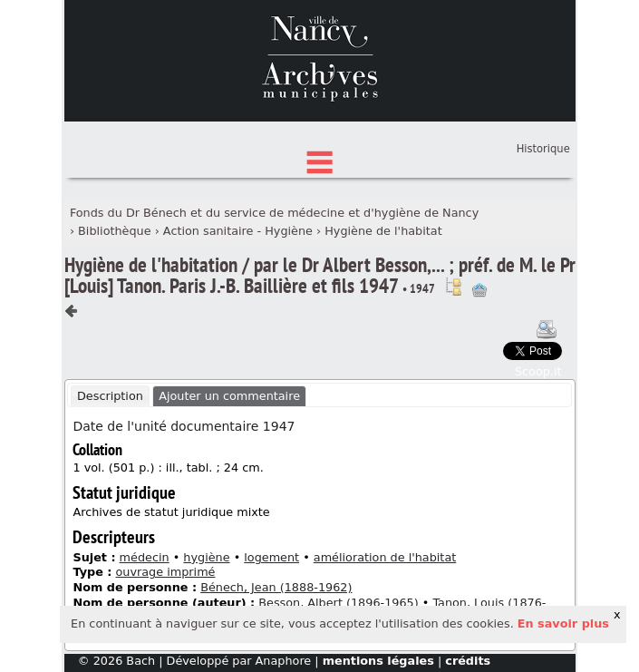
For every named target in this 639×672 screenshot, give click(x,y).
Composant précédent (72, 395)
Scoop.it (538, 455)
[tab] (111, 481)
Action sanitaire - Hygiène (238, 314)
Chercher (320, 163)
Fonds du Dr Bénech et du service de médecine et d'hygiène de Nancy (274, 297)
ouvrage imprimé (165, 656)
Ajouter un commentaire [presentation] (229, 480)
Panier (554, 222)
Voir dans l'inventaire (453, 371)
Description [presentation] (110, 480)
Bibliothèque (115, 314)
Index (320, 219)
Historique (543, 233)
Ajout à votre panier (479, 375)
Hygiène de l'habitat (383, 314)
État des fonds (320, 191)
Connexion (541, 205)
